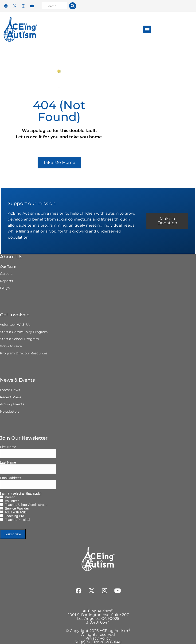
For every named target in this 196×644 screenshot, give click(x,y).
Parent (9, 497)
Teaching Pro (14, 516)
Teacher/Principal (17, 520)
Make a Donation (167, 221)
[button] (147, 29)
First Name (8, 447)
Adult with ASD (15, 512)
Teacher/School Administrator (25, 505)
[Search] (73, 6)
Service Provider (16, 508)
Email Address (10, 478)
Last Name (8, 462)
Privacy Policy (98, 638)
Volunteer (11, 501)
